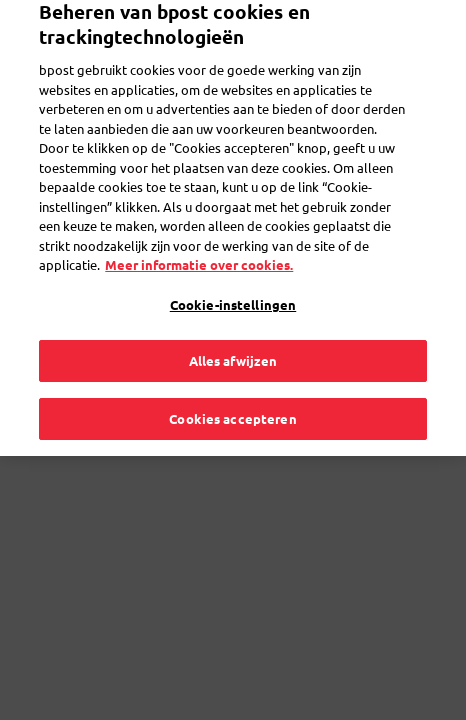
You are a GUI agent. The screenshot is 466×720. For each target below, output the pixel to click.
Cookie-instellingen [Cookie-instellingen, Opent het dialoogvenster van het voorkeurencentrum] (233, 283)
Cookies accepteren (232, 397)
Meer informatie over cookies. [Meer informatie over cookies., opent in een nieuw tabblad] (199, 244)
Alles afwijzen (233, 340)
